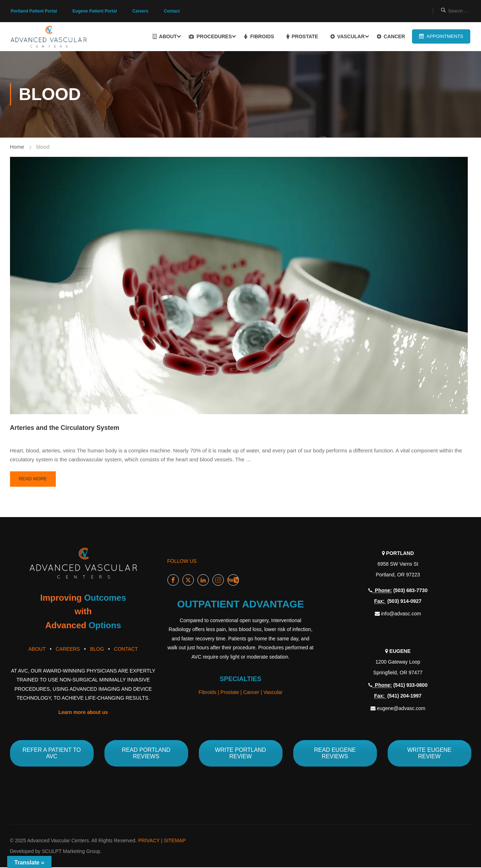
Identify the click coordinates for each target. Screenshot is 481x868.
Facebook (173, 581)
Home (17, 147)
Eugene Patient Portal (95, 11)
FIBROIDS (259, 37)
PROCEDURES (210, 37)
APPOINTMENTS (441, 37)
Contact (172, 11)
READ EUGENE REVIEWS (335, 754)
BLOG (97, 650)
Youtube (233, 581)
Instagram (218, 581)
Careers (140, 11)
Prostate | (232, 693)
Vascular (273, 693)
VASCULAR (348, 37)
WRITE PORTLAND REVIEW (240, 754)
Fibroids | (209, 693)
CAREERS (68, 650)
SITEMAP (175, 841)
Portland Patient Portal (34, 11)
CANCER (391, 37)
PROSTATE (302, 37)
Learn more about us (83, 713)
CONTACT (126, 650)
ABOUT (165, 37)
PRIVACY (149, 841)
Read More (35, 482)
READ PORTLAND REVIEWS (146, 754)
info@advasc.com (401, 614)
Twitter (188, 581)
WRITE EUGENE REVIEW (430, 754)
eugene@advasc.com (401, 709)
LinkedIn (203, 581)
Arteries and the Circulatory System (65, 428)
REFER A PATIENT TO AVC (52, 754)
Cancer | (253, 693)
